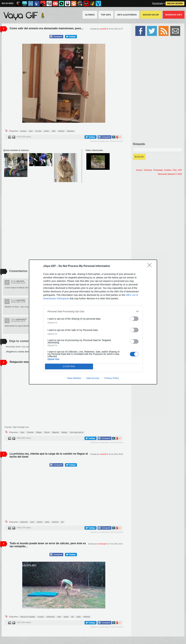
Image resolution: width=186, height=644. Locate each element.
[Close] (150, 266)
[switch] (134, 319)
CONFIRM (69, 367)
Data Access (93, 378)
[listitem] (93, 311)
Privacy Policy (112, 378)
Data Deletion (74, 378)
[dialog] (93, 322)
